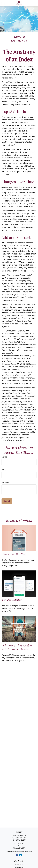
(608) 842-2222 (21, 836)
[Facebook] (17, 855)
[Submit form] (7, 501)
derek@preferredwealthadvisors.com (19, 852)
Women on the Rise (14, 554)
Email (4, 470)
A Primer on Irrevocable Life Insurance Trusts (17, 647)
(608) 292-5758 (21, 838)
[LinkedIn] (21, 855)
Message (5, 482)
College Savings (12, 600)
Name (4, 457)
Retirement (19, 865)
